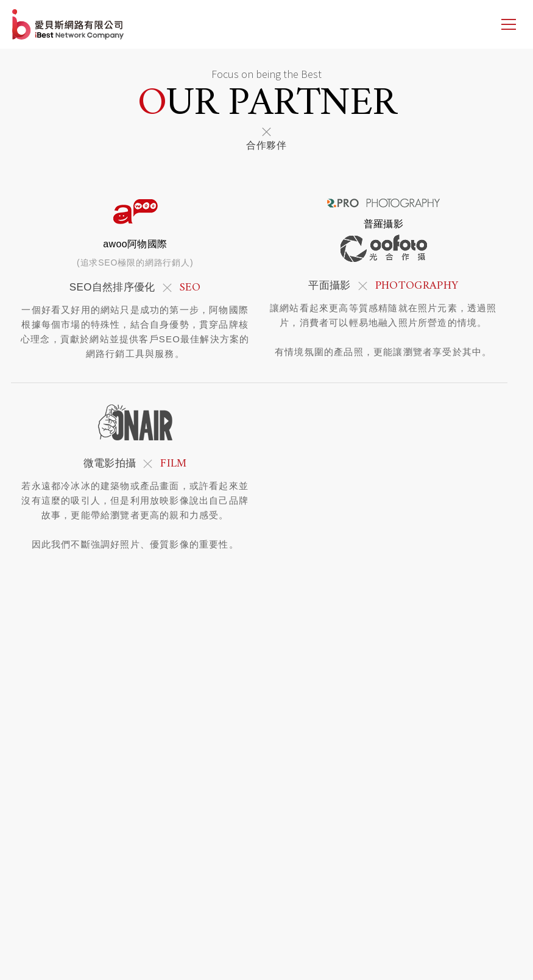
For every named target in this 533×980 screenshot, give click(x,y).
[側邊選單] (509, 24)
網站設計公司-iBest (69, 24)
